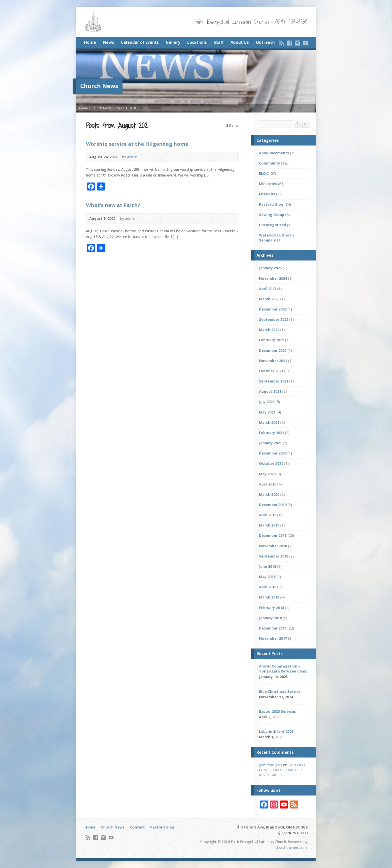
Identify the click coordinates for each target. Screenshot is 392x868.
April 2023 (268, 289)
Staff (219, 42)
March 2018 (269, 597)
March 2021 (269, 422)
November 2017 (273, 638)
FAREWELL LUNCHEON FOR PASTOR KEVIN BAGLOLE (282, 770)
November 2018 (273, 546)
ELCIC (264, 173)
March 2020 (269, 494)
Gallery (173, 42)
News (108, 42)
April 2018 (268, 587)
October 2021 (271, 371)
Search (302, 124)
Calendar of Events (140, 42)
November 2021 (273, 361)
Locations (197, 42)
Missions (267, 194)
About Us (240, 42)
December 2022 (273, 309)
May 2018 (267, 577)
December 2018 (273, 535)
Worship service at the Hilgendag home (137, 144)
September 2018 (274, 556)
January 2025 (270, 268)
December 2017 (273, 628)
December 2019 (273, 505)
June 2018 (267, 566)
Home (90, 42)
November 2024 (273, 278)
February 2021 (271, 433)
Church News (101, 108)
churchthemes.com (291, 847)
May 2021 (267, 412)
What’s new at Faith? (113, 205)
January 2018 (270, 618)
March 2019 (269, 525)
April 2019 (268, 515)
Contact (137, 827)
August (131, 108)
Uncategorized (272, 225)
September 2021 (274, 381)
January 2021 (270, 443)
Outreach (265, 42)
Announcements (274, 153)
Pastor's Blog (271, 204)
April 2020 (268, 484)
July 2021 (267, 402)
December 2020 (273, 453)
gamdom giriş (270, 765)
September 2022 (274, 319)
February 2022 (271, 340)
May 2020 (267, 474)
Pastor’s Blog (162, 827)
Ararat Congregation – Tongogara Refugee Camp (283, 669)
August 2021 (270, 391)
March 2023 (269, 299)
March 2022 (269, 330)
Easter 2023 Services (277, 711)
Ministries (268, 184)
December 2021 (273, 350)
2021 (118, 108)
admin (132, 157)
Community (269, 163)
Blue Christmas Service (280, 691)
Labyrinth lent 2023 (276, 731)
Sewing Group (272, 215)
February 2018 (271, 608)
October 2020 (271, 463)
